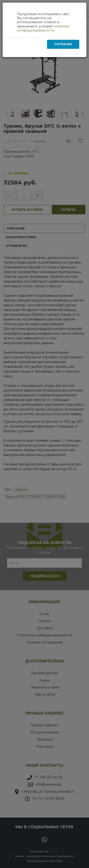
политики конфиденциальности (43, 28)
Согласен (63, 44)
